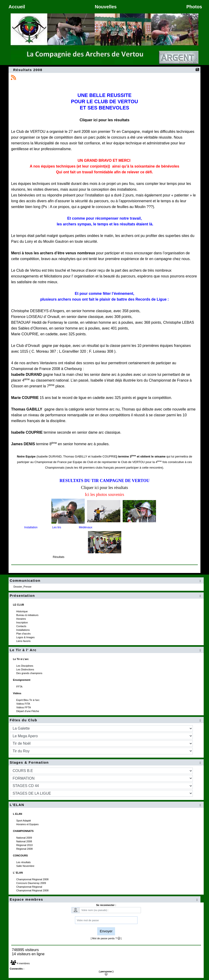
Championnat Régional (30, 887)
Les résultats (24, 862)
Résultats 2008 (28, 70)
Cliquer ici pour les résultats (104, 120)
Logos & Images (26, 637)
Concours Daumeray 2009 (31, 883)
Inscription (22, 622)
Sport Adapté (24, 821)
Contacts (22, 626)
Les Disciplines (25, 666)
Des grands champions (30, 673)
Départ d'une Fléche (28, 711)
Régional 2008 (25, 849)
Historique (22, 611)
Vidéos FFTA (24, 707)
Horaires (21, 619)
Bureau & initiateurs (28, 615)
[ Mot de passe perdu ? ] (106, 938)
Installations (23, 630)
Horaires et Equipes (28, 824)
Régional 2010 (25, 845)
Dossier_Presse (23, 587)
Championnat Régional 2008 (33, 879)
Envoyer (106, 931)
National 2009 (24, 838)
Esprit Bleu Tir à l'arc (28, 700)
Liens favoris (24, 641)
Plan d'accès (24, 634)
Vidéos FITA (23, 704)
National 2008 (24, 841)
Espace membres (104, 900)
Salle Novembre (26, 866)
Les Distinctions (25, 669)
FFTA (20, 687)
